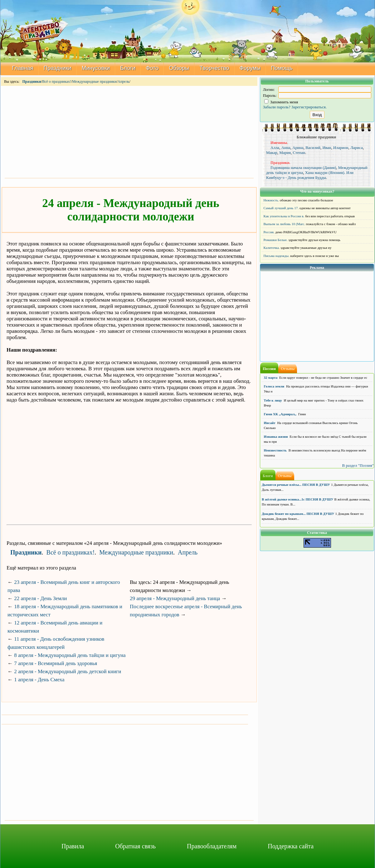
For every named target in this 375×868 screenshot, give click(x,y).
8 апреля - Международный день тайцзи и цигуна (70, 655)
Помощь (282, 68)
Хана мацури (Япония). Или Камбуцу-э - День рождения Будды (310, 175)
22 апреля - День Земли (40, 598)
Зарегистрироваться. (309, 107)
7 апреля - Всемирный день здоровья (56, 663)
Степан (299, 153)
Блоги (128, 68)
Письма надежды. (277, 256)
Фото (152, 68)
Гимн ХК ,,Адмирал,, (280, 414)
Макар (272, 153)
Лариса (357, 148)
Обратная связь (135, 846)
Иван (327, 148)
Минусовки (96, 68)
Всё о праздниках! (57, 81)
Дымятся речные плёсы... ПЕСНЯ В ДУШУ (296, 485)
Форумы (250, 68)
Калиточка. (272, 248)
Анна (286, 148)
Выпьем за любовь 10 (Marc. (284, 224)
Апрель (124, 81)
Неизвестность (275, 450)
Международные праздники (94, 81)
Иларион (341, 148)
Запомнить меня (281, 102)
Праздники (58, 68)
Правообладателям (212, 846)
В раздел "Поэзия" (358, 465)
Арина (298, 148)
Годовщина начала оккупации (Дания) (303, 168)
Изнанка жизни (276, 436)
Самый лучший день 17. (281, 208)
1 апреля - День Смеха (39, 680)
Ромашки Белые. (276, 240)
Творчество (214, 68)
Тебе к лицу (273, 400)
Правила (73, 846)
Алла (275, 148)
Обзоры (179, 68)
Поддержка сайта (291, 846)
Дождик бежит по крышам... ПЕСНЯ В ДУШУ (298, 514)
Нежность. (271, 200)
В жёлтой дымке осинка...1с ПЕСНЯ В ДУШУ (298, 499)
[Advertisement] (129, 131)
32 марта (271, 377)
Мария (285, 153)
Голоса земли (274, 386)
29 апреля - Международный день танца (175, 598)
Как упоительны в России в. (284, 216)
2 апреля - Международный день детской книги (68, 671)
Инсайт (270, 423)
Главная (23, 68)
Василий (313, 148)
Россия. (269, 232)
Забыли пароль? (277, 107)
